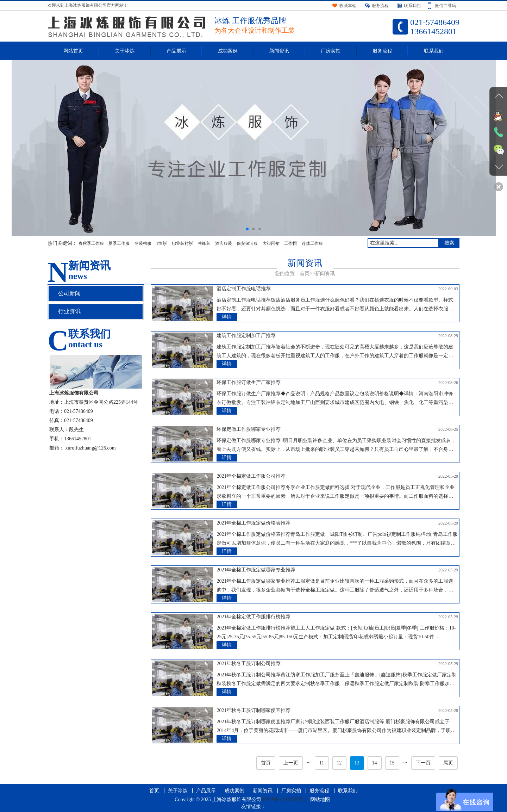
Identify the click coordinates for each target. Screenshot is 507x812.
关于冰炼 (125, 51)
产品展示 (176, 51)
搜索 (449, 243)
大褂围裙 (271, 243)
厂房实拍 (331, 51)
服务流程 (382, 51)
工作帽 (290, 243)
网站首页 (73, 51)
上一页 (291, 763)
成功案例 (228, 51)
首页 (305, 274)
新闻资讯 (279, 51)
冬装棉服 (143, 243)
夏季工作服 (119, 243)
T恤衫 (161, 243)
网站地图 (320, 799)
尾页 (448, 763)
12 (339, 763)
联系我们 (434, 51)
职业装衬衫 (182, 243)
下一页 (423, 763)
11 (322, 763)
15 (392, 763)
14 (375, 763)
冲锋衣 (204, 243)
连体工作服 (312, 243)
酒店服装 (224, 243)
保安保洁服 (247, 243)
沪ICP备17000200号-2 (284, 799)
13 (357, 763)
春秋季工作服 (91, 243)
